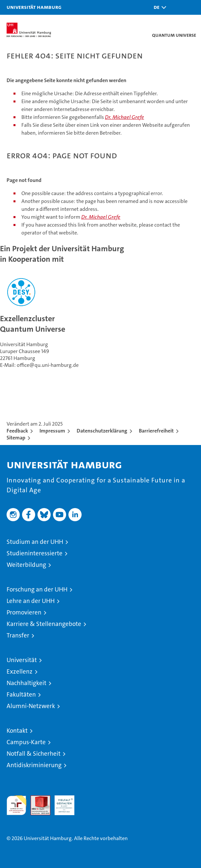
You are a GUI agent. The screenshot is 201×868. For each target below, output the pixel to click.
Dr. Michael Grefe (125, 117)
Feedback (17, 431)
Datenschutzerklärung (102, 431)
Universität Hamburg (34, 7)
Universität (22, 660)
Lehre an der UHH (31, 601)
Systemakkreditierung (88, 799)
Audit (37, 799)
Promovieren (24, 612)
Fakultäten (21, 694)
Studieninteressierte (35, 553)
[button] (158, 7)
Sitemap (16, 438)
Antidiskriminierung (34, 765)
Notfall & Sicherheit (34, 754)
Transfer (18, 635)
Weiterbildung (26, 565)
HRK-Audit (61, 802)
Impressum (52, 431)
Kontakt (17, 731)
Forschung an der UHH (37, 589)
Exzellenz (20, 671)
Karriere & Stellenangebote (44, 624)
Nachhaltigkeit (26, 683)
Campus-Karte (26, 742)
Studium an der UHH (35, 542)
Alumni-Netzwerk (31, 706)
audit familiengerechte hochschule (16, 805)
